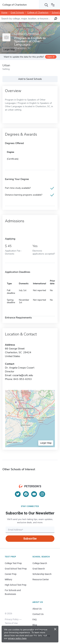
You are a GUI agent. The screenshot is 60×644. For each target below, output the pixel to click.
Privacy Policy (12, 619)
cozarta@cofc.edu (23, 375)
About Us (37, 609)
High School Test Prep (16, 585)
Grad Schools (17, 12)
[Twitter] (18, 494)
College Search (40, 563)
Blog (35, 625)
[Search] (46, 5)
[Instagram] (42, 494)
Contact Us (38, 614)
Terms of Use (11, 623)
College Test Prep (13, 563)
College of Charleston (38, 12)
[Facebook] (26, 494)
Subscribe (30, 539)
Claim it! (50, 57)
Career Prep (11, 574)
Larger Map (46, 443)
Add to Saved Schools (30, 79)
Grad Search (39, 569)
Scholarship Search (42, 574)
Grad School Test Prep (16, 569)
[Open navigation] (53, 5)
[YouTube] (34, 494)
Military (8, 579)
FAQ (35, 620)
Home (4, 12)
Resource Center (41, 579)
